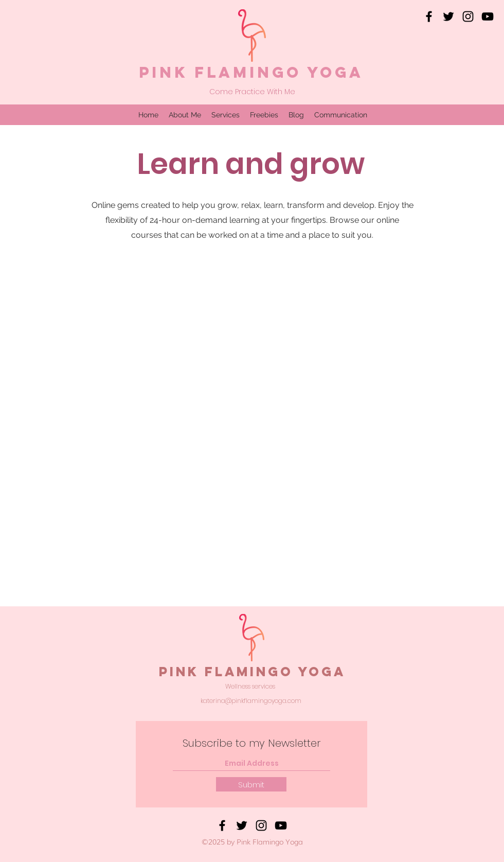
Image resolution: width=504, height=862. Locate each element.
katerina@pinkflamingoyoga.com (251, 701)
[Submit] (251, 784)
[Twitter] (448, 16)
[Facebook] (429, 16)
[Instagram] (468, 16)
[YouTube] (488, 16)
